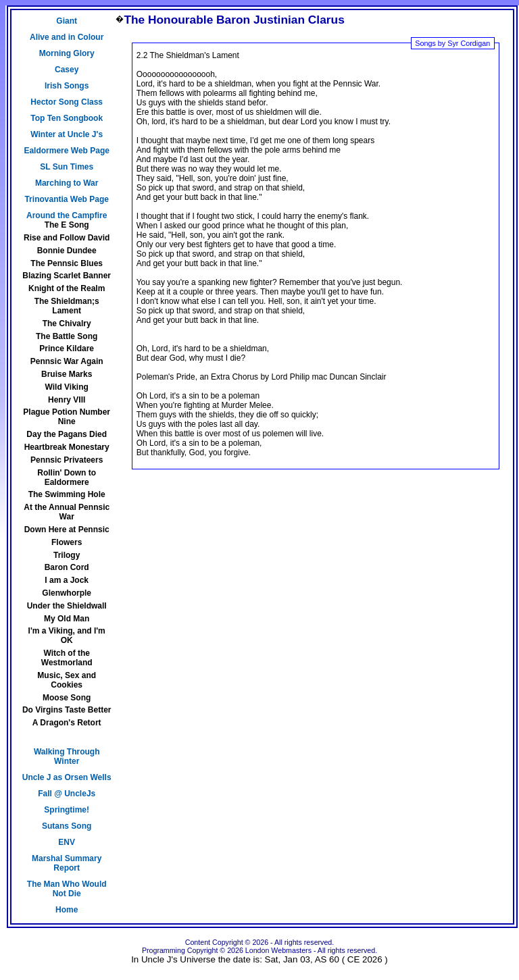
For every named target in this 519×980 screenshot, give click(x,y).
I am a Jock (67, 580)
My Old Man (67, 619)
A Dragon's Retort (67, 723)
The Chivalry (67, 324)
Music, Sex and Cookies (67, 680)
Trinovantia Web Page (66, 199)
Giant (67, 21)
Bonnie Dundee (67, 251)
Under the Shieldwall (67, 606)
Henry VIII (67, 400)
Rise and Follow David (67, 238)
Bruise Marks (67, 374)
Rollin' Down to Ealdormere (67, 478)
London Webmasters (278, 950)
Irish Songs (67, 86)
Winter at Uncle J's (67, 134)
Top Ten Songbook (67, 118)
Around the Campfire (67, 215)
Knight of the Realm (67, 288)
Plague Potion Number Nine (67, 417)
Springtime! (67, 810)
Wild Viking (67, 387)
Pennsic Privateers (67, 460)
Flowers (67, 542)
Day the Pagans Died (67, 434)
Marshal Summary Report (67, 863)
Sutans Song (67, 826)
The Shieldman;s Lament (67, 306)
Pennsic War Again (67, 361)
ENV (67, 842)
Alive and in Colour (67, 37)
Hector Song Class (67, 102)
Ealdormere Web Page (67, 151)
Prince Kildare (67, 349)
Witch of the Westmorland (67, 658)
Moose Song (67, 698)
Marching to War (67, 183)
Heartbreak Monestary (67, 447)
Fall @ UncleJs (67, 794)
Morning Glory (67, 53)
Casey (67, 70)
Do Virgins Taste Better (67, 710)
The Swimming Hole (67, 494)
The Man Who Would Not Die (67, 889)
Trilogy (67, 555)
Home (67, 910)
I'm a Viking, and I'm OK (67, 636)
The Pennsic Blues (67, 263)
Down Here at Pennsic (67, 530)
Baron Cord (67, 567)
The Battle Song (67, 336)
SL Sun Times (67, 167)
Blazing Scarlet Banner (67, 276)
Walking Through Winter (67, 756)
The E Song (67, 225)
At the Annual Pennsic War (67, 512)
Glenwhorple (67, 593)
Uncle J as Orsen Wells (67, 777)
